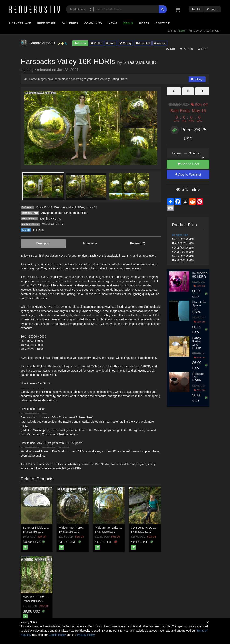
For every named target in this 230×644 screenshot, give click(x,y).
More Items (90, 243)
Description (43, 243)
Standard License (53, 224)
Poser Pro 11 (44, 207)
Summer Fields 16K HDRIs (41, 528)
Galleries (70, 23)
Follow (80, 43)
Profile (96, 43)
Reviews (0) (138, 243)
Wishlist (160, 43)
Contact (163, 23)
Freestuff (143, 43)
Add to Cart (188, 164)
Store (111, 43)
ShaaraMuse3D (140, 62)
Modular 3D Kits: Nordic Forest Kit (46, 597)
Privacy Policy (86, 635)
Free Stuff (46, 23)
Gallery (125, 43)
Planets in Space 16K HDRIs (199, 307)
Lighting (45, 219)
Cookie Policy (57, 635)
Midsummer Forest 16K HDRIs (80, 528)
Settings (197, 79)
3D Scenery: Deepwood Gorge (152, 528)
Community (93, 23)
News (113, 23)
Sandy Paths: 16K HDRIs (197, 343)
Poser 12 (92, 207)
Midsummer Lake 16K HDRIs (115, 528)
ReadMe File (180, 235)
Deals (128, 23)
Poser (144, 23)
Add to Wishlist (188, 174)
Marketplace (20, 23)
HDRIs (57, 219)
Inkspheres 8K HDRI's (200, 275)
